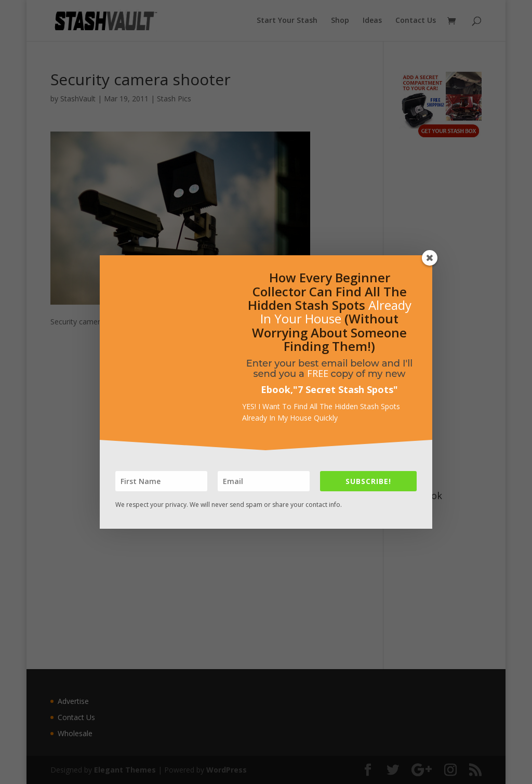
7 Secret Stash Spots (345, 389)
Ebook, (277, 389)
